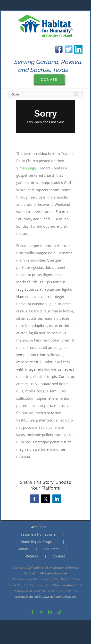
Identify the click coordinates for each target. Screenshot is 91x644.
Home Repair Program (39, 542)
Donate (24, 549)
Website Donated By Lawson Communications (45, 597)
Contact (59, 556)
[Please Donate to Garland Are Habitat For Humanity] (49, 79)
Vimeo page (26, 168)
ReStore (32, 556)
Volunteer (51, 549)
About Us (38, 527)
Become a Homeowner (39, 534)
